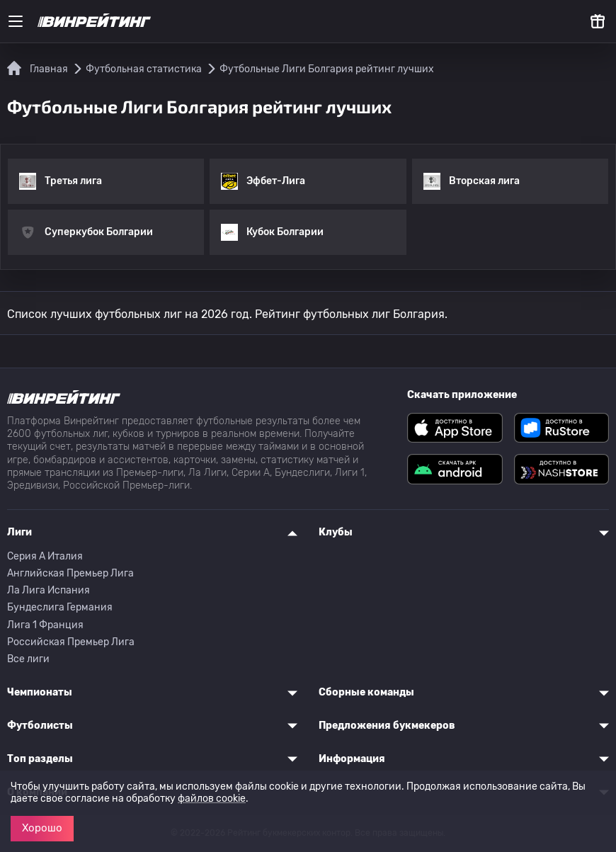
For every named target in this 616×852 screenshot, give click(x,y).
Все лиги (28, 659)
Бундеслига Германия (60, 607)
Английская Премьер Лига (70, 573)
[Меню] (16, 21)
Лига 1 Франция (45, 625)
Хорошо (42, 828)
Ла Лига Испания (49, 590)
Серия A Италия (45, 556)
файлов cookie (212, 799)
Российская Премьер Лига (71, 642)
